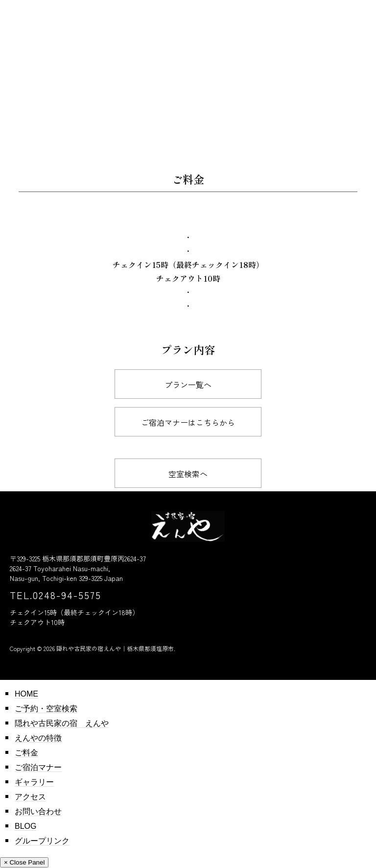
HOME (26, 694)
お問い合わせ (38, 811)
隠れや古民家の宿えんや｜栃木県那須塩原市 (115, 648)
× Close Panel (24, 862)
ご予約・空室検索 (46, 709)
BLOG (25, 826)
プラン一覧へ (188, 385)
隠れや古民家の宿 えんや (62, 723)
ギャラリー (34, 782)
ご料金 (26, 753)
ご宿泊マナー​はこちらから (188, 422)
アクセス (30, 797)
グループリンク (42, 841)
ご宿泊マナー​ (38, 767)
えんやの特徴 (38, 738)
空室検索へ (188, 474)
